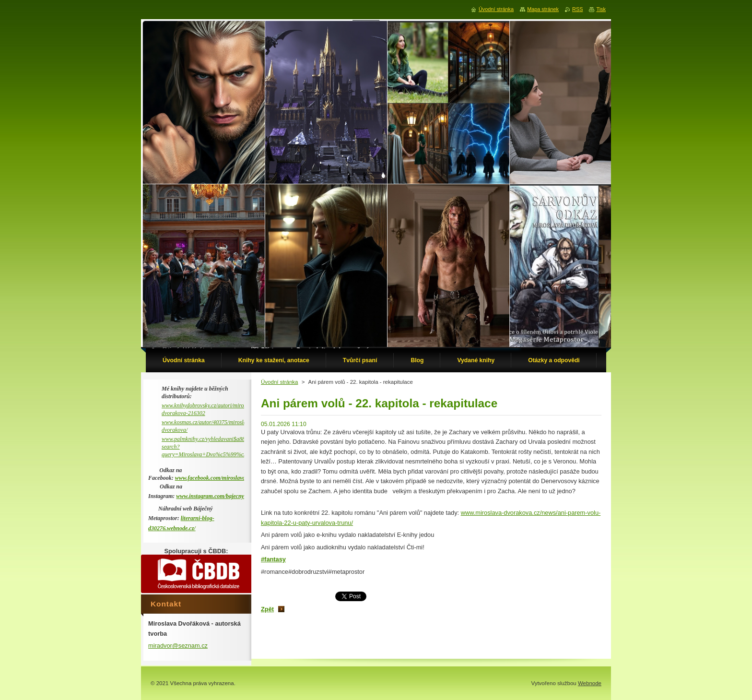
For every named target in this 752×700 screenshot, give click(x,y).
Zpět (267, 609)
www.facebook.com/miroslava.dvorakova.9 (225, 478)
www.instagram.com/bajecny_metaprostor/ (226, 496)
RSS (577, 9)
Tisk (601, 9)
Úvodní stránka (279, 382)
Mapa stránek (543, 9)
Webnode (590, 683)
